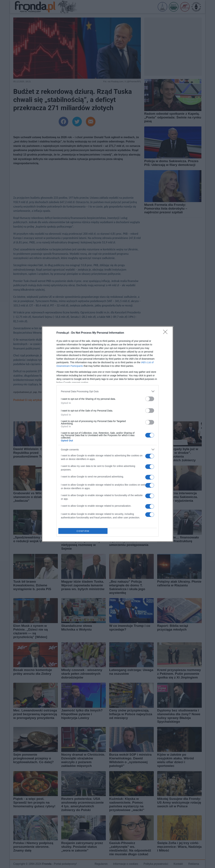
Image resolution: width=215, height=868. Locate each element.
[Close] (166, 333)
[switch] (150, 399)
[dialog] (107, 434)
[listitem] (107, 391)
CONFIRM (83, 531)
